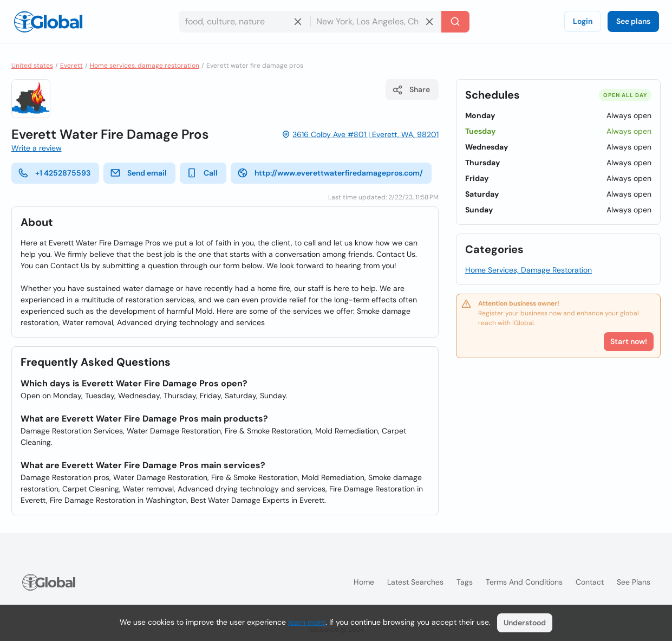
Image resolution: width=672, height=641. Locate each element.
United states (32, 66)
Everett (71, 66)
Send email (138, 173)
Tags (465, 582)
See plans (633, 21)
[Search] (455, 22)
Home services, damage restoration (145, 66)
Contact (590, 582)
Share (411, 90)
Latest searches (415, 582)
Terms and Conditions (524, 582)
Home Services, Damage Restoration (529, 270)
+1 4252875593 (54, 173)
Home (364, 582)
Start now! (629, 341)
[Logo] (48, 22)
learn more (307, 622)
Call (202, 173)
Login (583, 21)
